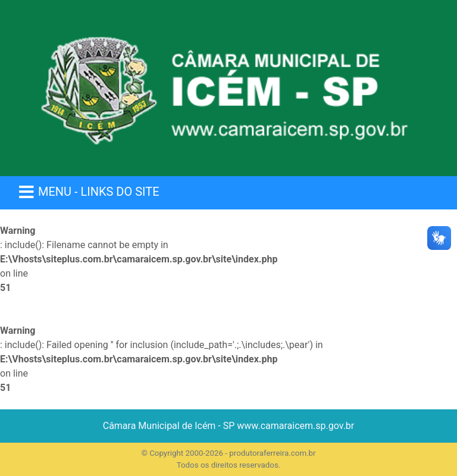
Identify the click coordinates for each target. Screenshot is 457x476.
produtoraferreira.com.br (272, 453)
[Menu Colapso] (88, 193)
